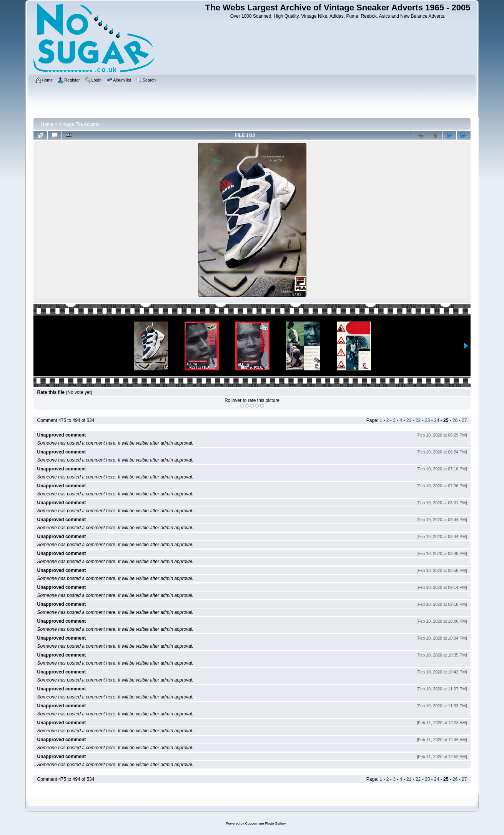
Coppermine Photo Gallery (265, 823)
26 (455, 420)
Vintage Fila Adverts (79, 124)
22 (418, 420)
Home (47, 124)
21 (409, 420)
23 (427, 420)
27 (464, 420)
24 (437, 420)
